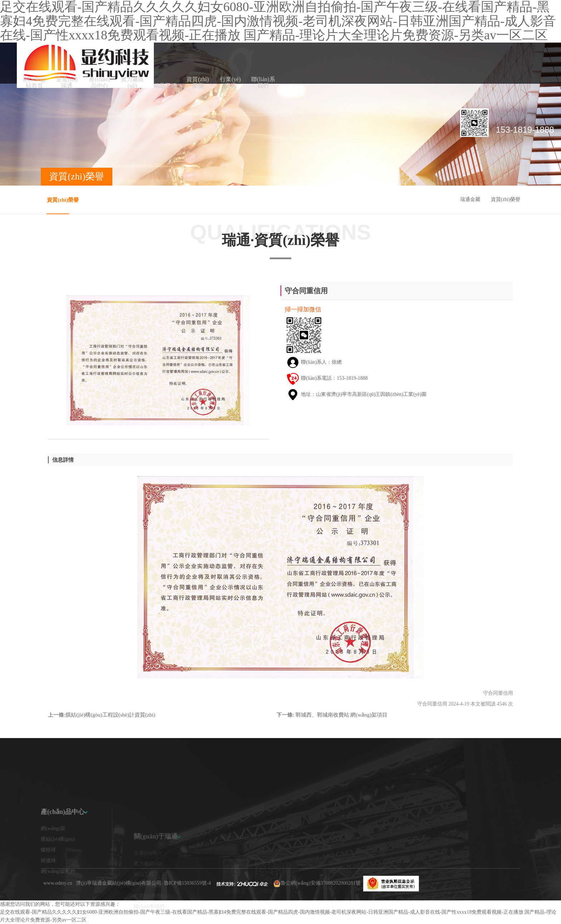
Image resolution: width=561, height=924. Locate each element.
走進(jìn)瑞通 (67, 82)
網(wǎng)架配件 (58, 894)
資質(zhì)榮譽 (197, 82)
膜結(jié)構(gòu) (58, 862)
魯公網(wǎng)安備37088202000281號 (320, 883)
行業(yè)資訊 (230, 82)
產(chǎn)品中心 (100, 82)
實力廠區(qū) (132, 82)
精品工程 (165, 86)
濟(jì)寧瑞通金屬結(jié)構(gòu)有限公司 (119, 883)
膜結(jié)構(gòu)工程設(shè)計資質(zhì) (110, 715)
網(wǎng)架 (53, 852)
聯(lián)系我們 (263, 82)
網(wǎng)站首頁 (34, 82)
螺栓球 (48, 873)
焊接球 (48, 884)
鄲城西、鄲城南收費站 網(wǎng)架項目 (341, 715)
